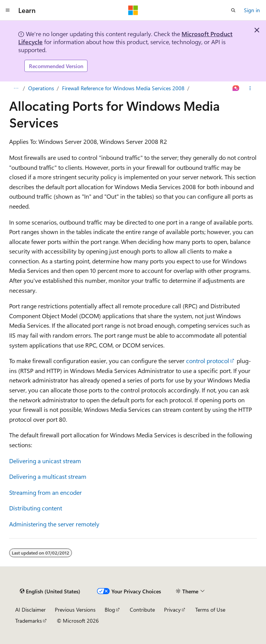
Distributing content (36, 508)
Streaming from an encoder (45, 492)
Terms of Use (210, 610)
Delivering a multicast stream (48, 476)
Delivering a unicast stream (45, 461)
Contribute (142, 610)
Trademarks (29, 621)
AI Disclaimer (30, 610)
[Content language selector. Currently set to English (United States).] (50, 591)
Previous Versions (75, 610)
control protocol (208, 361)
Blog (110, 610)
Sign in (252, 10)
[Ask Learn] (236, 88)
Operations (41, 88)
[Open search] (233, 10)
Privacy (172, 610)
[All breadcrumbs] (16, 88)
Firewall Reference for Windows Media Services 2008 (123, 88)
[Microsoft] (133, 10)
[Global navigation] (8, 10)
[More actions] (250, 88)
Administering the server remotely (54, 524)
